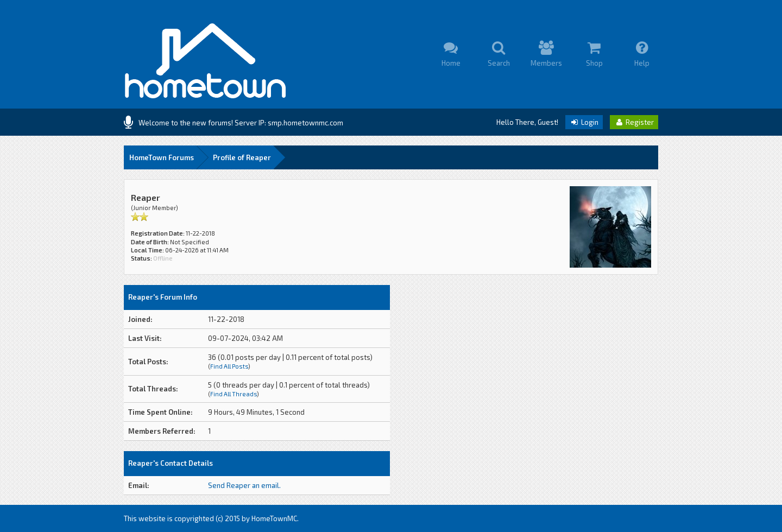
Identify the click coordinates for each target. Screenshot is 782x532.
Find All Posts (229, 366)
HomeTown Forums (162, 157)
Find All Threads (234, 394)
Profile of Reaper (242, 157)
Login (584, 122)
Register (634, 122)
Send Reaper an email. (244, 485)
